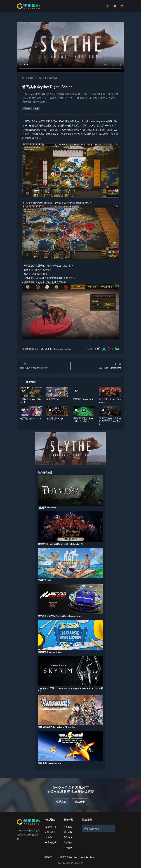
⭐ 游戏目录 (51, 827)
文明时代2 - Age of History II (31, 401)
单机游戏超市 (31, 349)
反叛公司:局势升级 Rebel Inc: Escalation (83, 420)
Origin (70, 857)
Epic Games (91, 857)
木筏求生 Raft (44, 580)
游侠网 (63, 857)
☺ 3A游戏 (50, 837)
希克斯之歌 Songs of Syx (57, 420)
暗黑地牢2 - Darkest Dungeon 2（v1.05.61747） (61, 544)
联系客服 (68, 827)
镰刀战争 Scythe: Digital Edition (56, 349)
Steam (82, 857)
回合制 (27, 108)
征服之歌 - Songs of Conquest (110, 401)
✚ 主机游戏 (51, 842)
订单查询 (68, 848)
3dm (57, 857)
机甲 (37, 108)
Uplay (76, 857)
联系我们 (61, 802)
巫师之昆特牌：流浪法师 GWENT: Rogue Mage (110, 421)
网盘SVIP (68, 837)
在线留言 (68, 842)
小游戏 (39, 78)
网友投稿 (28, 78)
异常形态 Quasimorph (83, 399)
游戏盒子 (80, 802)
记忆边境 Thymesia (47, 508)
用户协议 (68, 832)
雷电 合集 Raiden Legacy (49, 763)
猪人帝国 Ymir (53, 399)
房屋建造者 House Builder (50, 652)
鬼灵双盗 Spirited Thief (31, 418)
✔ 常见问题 (50, 832)
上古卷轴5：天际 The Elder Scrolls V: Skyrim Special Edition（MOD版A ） (70, 690)
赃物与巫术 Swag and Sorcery (34, 368)
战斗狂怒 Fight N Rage (110, 368)
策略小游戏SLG (50, 78)
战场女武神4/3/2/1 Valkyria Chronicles (56, 727)
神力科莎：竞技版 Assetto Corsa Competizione (60, 616)
